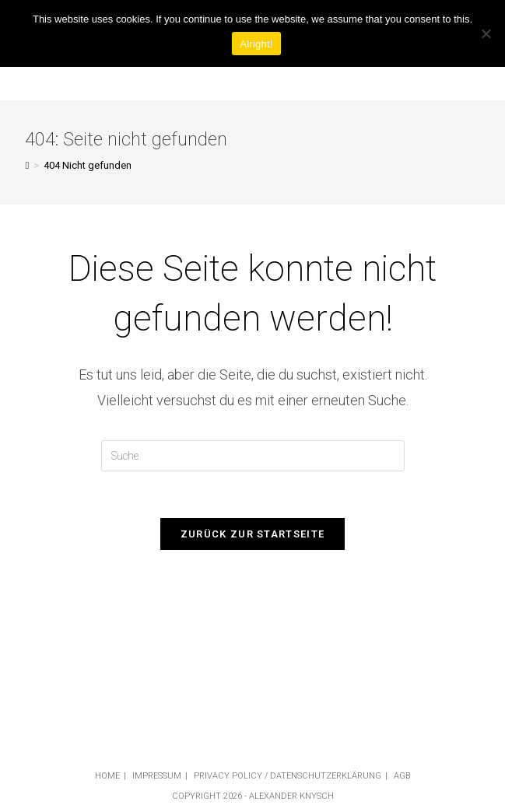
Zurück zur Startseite (252, 534)
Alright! (256, 44)
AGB (402, 776)
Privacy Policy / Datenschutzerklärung (288, 776)
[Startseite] (27, 165)
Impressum (157, 776)
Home (107, 776)
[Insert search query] (253, 456)
